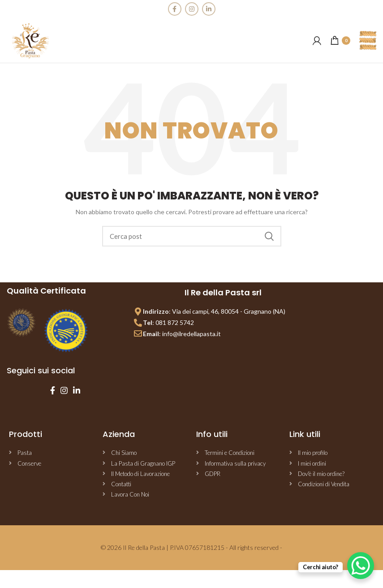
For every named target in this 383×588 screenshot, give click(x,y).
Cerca (269, 236)
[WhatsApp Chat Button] (361, 566)
